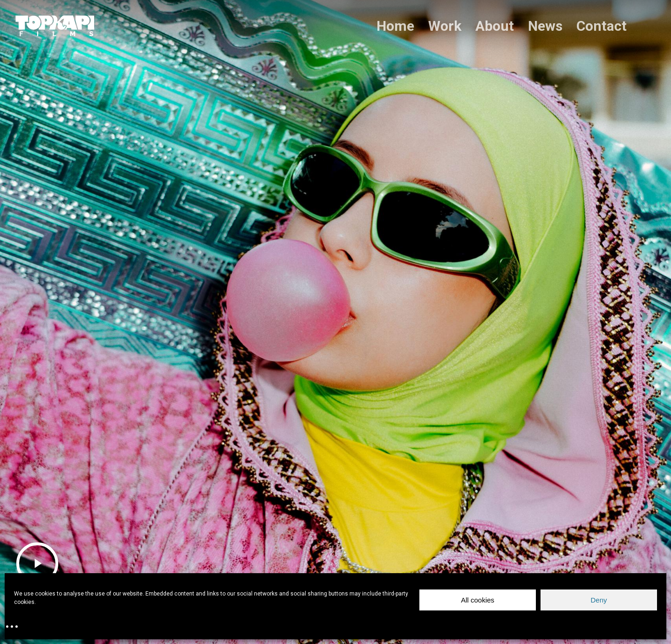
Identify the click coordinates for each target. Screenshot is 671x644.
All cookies (478, 600)
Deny (599, 600)
